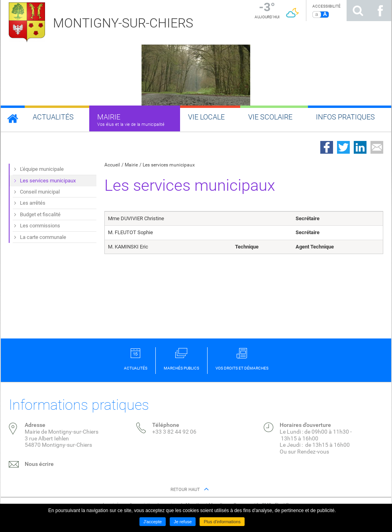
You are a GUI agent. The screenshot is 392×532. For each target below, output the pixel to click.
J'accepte (153, 522)
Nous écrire (39, 464)
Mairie (131, 165)
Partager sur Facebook (327, 147)
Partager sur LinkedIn (360, 147)
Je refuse (183, 522)
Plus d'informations (222, 522)
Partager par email (377, 147)
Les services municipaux (169, 165)
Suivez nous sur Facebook (380, 11)
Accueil (112, 165)
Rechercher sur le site (358, 11)
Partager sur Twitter (343, 147)
